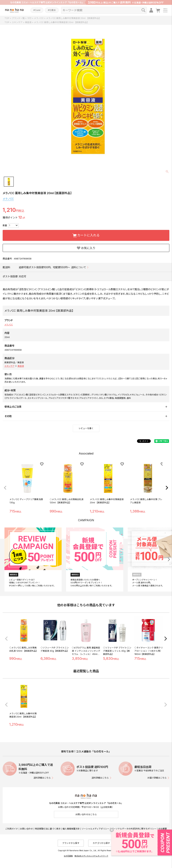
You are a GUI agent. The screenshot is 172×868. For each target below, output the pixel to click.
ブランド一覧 (18, 18)
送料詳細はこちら (42, 778)
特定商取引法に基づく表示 (48, 829)
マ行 (29, 18)
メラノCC (39, 18)
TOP (7, 18)
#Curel (37, 10)
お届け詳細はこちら (157, 778)
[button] (5, 488)
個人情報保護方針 (71, 829)
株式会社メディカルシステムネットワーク (91, 856)
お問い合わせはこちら (86, 814)
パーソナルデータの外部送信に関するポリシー (134, 829)
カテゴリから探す (101, 843)
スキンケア (17, 22)
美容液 (28, 22)
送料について (79, 267)
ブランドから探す (71, 843)
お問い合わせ (26, 829)
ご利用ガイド (12, 829)
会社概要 (163, 829)
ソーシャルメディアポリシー (95, 829)
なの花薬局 (68, 856)
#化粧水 (52, 10)
